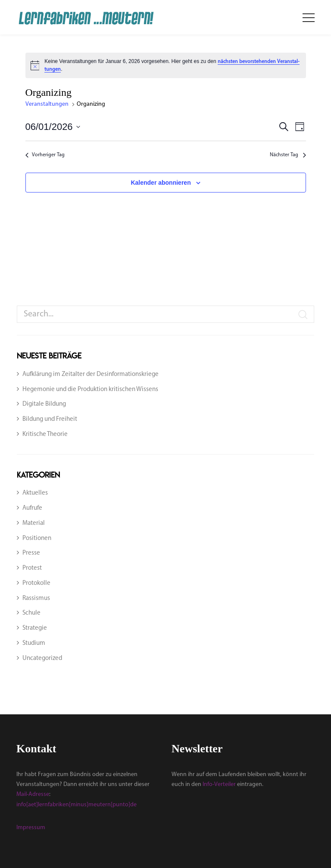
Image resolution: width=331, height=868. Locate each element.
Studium (34, 643)
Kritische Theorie (45, 434)
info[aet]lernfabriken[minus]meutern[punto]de (77, 805)
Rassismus (36, 598)
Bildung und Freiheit (50, 419)
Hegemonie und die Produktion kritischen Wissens (90, 390)
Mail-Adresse (33, 794)
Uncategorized (42, 658)
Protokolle (36, 583)
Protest (32, 568)
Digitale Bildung (44, 404)
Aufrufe (32, 508)
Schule (31, 613)
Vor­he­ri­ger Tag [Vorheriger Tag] (46, 155)
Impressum (31, 828)
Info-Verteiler (219, 784)
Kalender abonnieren (161, 183)
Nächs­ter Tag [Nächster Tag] (288, 155)
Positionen (37, 538)
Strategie (35, 628)
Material (34, 523)
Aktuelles (35, 493)
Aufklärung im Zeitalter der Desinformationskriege (91, 374)
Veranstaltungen (48, 104)
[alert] (166, 65)
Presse (31, 553)
